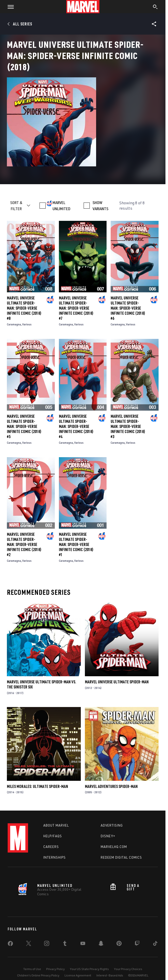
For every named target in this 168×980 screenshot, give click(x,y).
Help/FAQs (53, 836)
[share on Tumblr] (65, 944)
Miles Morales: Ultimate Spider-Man (37, 786)
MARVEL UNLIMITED (61, 206)
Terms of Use (32, 969)
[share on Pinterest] (119, 944)
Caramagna (14, 324)
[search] (155, 7)
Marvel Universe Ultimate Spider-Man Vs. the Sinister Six (42, 684)
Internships (55, 857)
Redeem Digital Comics (121, 857)
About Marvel (56, 825)
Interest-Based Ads (110, 975)
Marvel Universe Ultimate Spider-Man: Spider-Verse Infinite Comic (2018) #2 (24, 544)
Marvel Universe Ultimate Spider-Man (117, 682)
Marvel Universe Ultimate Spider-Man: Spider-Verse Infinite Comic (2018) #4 (76, 426)
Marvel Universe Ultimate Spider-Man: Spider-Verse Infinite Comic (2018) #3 (128, 426)
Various (27, 324)
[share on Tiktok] (155, 944)
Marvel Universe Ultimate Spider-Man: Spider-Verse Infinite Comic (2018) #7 (76, 308)
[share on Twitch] (137, 944)
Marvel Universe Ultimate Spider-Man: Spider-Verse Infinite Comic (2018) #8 (24, 308)
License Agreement (78, 975)
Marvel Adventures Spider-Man (111, 786)
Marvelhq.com (114, 847)
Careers (51, 847)
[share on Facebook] (10, 945)
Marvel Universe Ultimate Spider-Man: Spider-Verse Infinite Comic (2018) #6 (128, 308)
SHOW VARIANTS (100, 206)
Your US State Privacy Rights (89, 969)
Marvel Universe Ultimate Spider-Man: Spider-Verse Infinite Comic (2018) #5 (24, 426)
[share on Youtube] (83, 944)
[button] (9, 7)
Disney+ (108, 836)
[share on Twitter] (29, 944)
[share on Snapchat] (101, 944)
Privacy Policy (55, 969)
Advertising (112, 825)
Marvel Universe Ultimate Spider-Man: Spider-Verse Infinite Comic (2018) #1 (76, 544)
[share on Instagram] (47, 944)
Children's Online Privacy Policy (38, 975)
